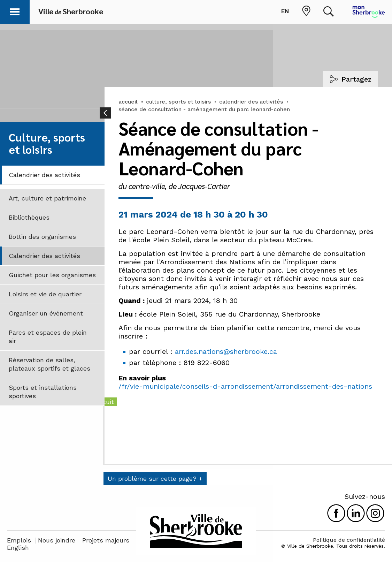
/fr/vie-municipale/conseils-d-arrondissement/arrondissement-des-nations (245, 386)
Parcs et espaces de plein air (48, 337)
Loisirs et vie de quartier (45, 294)
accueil (128, 102)
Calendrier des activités (44, 175)
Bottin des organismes (42, 237)
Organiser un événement (46, 313)
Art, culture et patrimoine (47, 198)
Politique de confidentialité (349, 540)
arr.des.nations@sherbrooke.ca (226, 351)
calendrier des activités (251, 102)
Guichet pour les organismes (52, 275)
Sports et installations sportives (43, 392)
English (18, 548)
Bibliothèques (29, 217)
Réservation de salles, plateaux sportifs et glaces (49, 364)
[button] (15, 11)
